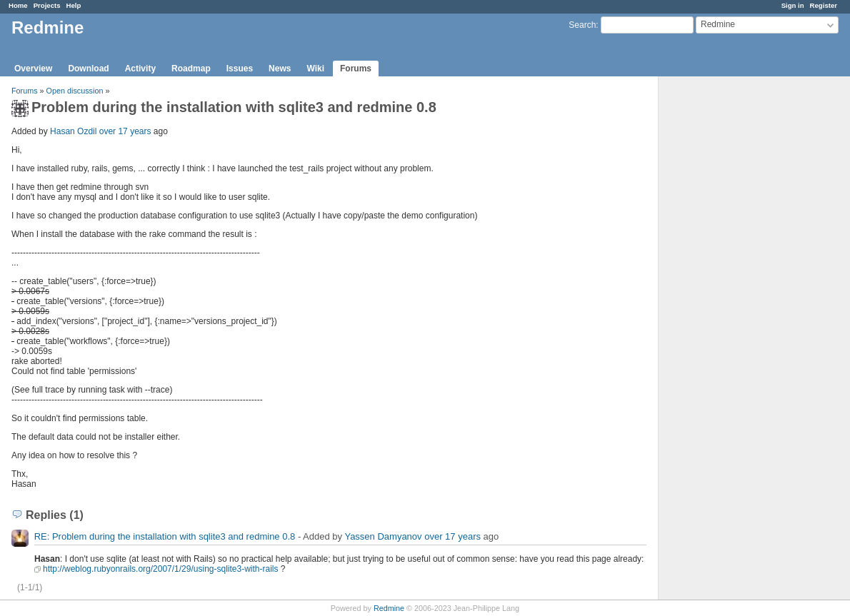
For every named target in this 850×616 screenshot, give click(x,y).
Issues (240, 69)
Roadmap (191, 69)
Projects (47, 5)
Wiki (315, 69)
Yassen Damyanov (383, 536)
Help (74, 5)
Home (18, 5)
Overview (33, 69)
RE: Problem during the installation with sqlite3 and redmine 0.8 (165, 536)
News (280, 69)
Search (582, 25)
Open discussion (75, 91)
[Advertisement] (730, 301)
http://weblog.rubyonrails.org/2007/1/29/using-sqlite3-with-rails (161, 569)
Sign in (793, 5)
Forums (356, 69)
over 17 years (125, 131)
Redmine (389, 608)
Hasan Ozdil (73, 131)
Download (88, 69)
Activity (140, 69)
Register (824, 5)
